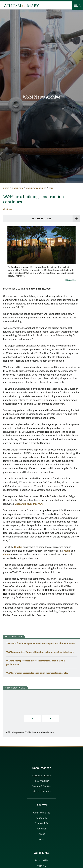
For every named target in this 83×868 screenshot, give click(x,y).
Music (67, 551)
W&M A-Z (41, 866)
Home (6, 188)
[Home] (21, 5)
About (42, 834)
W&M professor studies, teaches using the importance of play (37, 673)
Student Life (42, 823)
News (41, 839)
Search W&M (41, 861)
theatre (18, 547)
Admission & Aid (42, 813)
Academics (42, 818)
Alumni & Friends (42, 792)
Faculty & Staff (42, 781)
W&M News (17, 188)
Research (42, 829)
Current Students (42, 776)
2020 (51, 188)
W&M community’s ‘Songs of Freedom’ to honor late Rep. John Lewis (40, 652)
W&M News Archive (41, 97)
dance (7, 555)
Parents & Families (41, 786)
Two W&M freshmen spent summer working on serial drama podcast (41, 643)
